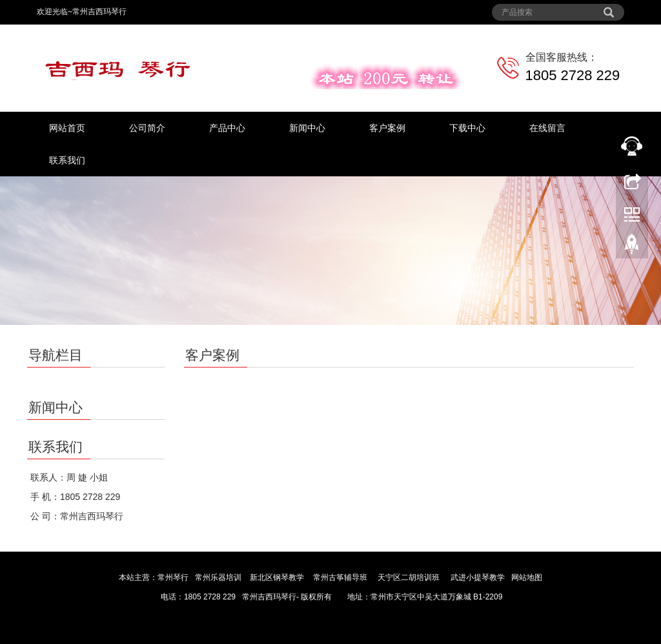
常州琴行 (173, 577)
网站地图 (527, 577)
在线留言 (547, 128)
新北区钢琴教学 (277, 577)
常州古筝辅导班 (340, 577)
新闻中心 (307, 128)
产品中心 (227, 128)
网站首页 (67, 128)
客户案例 (387, 128)
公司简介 (147, 128)
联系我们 (67, 160)
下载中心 (467, 128)
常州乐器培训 (218, 577)
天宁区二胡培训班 (409, 577)
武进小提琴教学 (478, 577)
